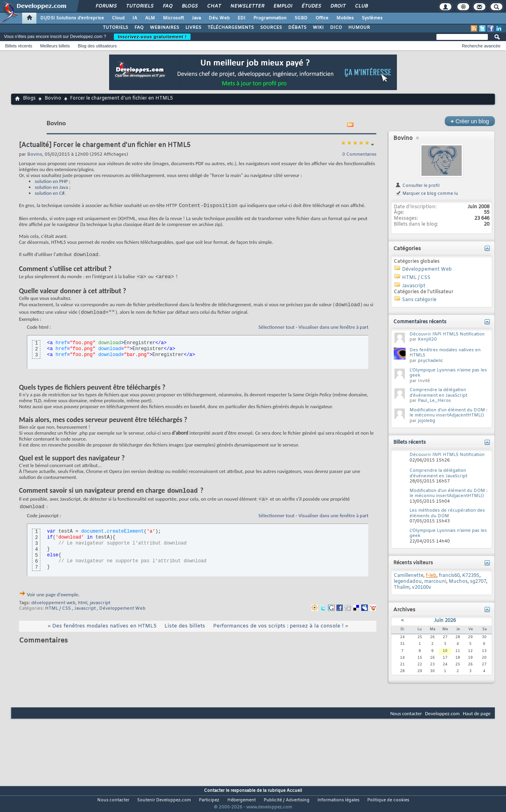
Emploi (282, 6)
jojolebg (427, 421)
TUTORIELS (115, 28)
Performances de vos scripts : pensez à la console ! (278, 635)
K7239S (471, 576)
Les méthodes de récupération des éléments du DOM (447, 513)
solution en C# (50, 193)
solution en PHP (51, 181)
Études (311, 6)
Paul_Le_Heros (434, 401)
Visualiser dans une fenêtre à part (333, 333)
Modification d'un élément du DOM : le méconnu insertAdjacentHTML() (448, 413)
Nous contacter (406, 713)
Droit (338, 6)
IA (135, 18)
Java (196, 18)
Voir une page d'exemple (53, 604)
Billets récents (19, 46)
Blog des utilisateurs (97, 46)
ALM (150, 18)
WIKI (318, 28)
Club (361, 6)
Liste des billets (185, 635)
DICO (336, 28)
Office (322, 18)
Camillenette (409, 576)
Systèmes (372, 18)
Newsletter (247, 6)
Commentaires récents (420, 322)
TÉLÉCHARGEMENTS (231, 28)
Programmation (270, 18)
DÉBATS (297, 28)
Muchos (458, 582)
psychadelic (430, 361)
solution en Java (51, 187)
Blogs (189, 6)
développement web (53, 612)
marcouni (435, 582)
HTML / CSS (58, 618)
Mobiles (345, 18)
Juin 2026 (445, 621)
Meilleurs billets (55, 46)
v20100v (422, 588)
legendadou (408, 582)
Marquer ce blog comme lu (427, 194)
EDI (242, 18)
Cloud (118, 18)
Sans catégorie (419, 300)
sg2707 (478, 582)
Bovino (53, 98)
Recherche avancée (481, 46)
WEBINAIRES (164, 28)
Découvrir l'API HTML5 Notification (447, 334)
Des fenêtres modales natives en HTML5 (104, 635)
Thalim (402, 588)
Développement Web (122, 618)
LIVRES (193, 28)
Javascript (85, 618)
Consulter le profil (417, 186)
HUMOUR (359, 28)
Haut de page (477, 713)
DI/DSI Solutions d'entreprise (72, 18)
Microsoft (173, 18)
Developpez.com (442, 713)
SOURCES (271, 28)
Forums (106, 6)
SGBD (301, 18)
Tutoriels (139, 6)
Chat (214, 6)
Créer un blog (470, 121)
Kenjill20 (427, 339)
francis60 (449, 576)
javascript (100, 612)
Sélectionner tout (277, 333)
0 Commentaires (359, 154)
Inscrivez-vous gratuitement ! (152, 37)
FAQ (167, 6)
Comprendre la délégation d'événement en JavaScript (438, 393)
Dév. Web (219, 18)
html (83, 612)
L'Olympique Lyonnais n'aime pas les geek (448, 373)
